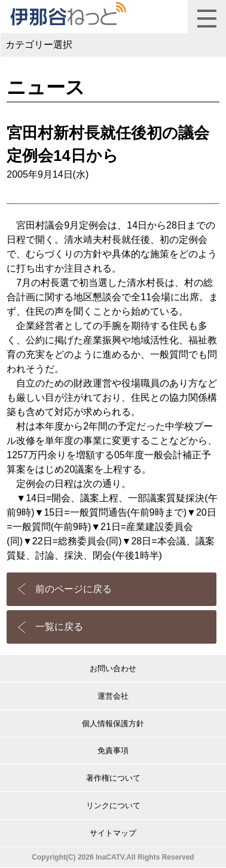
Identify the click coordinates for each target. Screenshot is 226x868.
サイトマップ (113, 833)
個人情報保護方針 (113, 724)
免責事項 (113, 750)
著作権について (113, 778)
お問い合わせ (113, 668)
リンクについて (113, 805)
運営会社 (113, 696)
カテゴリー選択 (39, 45)
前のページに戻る (74, 589)
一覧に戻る (59, 627)
